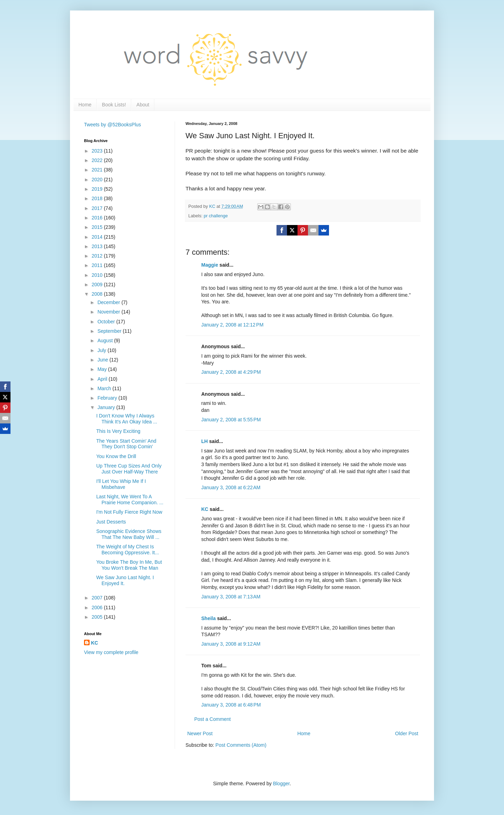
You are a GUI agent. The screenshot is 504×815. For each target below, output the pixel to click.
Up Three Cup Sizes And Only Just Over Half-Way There (129, 469)
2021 (98, 170)
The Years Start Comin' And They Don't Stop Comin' (126, 444)
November (109, 312)
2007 (98, 598)
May (103, 369)
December (109, 302)
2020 (98, 180)
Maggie (210, 265)
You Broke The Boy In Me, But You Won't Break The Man (129, 565)
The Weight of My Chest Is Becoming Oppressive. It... (128, 550)
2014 (98, 237)
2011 (98, 265)
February (108, 398)
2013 (98, 246)
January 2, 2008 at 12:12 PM (232, 325)
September (110, 331)
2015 (98, 227)
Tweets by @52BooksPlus (113, 125)
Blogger (281, 784)
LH (205, 441)
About (143, 105)
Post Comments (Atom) (241, 745)
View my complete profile (111, 652)
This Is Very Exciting (118, 431)
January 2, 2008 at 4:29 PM (231, 372)
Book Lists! (114, 105)
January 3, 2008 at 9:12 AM (231, 644)
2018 (98, 198)
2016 (98, 218)
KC (205, 509)
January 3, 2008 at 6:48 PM (231, 705)
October (107, 322)
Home (85, 105)
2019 (98, 189)
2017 (98, 208)
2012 (98, 256)
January (107, 407)
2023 (98, 151)
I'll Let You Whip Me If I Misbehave (121, 484)
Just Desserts (111, 522)
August (106, 340)
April (103, 379)
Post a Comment (212, 719)
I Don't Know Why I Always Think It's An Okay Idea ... (127, 419)
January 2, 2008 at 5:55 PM (231, 420)
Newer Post (200, 733)
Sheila (208, 618)
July (102, 350)
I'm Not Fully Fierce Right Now (129, 512)
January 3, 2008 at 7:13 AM (231, 597)
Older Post (407, 733)
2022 (98, 160)
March (105, 388)
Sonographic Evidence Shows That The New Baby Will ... (129, 534)
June (103, 360)
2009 (98, 284)
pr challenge (216, 216)
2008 (98, 294)
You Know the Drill (116, 456)
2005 (98, 617)
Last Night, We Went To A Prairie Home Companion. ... (130, 500)
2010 (98, 275)
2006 (98, 607)
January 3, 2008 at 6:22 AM (231, 487)
